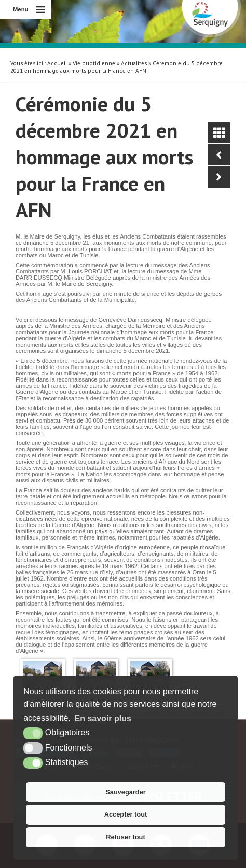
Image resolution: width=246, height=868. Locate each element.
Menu (20, 9)
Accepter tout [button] (126, 814)
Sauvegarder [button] (126, 792)
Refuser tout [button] (125, 837)
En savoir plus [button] (103, 719)
